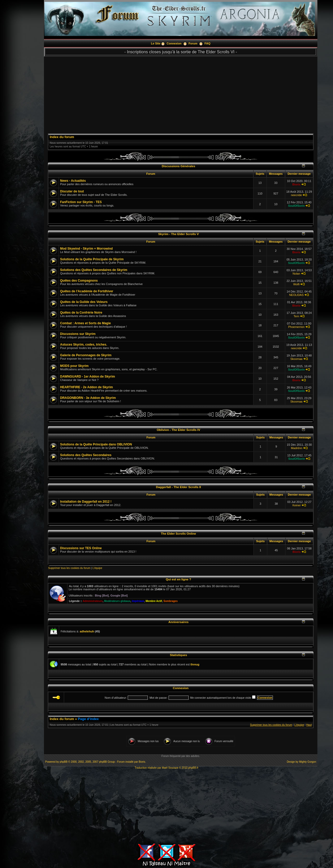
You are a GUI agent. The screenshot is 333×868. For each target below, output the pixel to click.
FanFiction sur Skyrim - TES (81, 202)
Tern (296, 316)
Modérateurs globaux (117, 601)
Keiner (297, 505)
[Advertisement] (181, 93)
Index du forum (62, 137)
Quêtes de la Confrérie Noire (81, 313)
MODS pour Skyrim (74, 366)
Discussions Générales (179, 166)
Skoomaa (296, 359)
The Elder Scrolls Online (178, 533)
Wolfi (296, 284)
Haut (309, 725)
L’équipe (97, 568)
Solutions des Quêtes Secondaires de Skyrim (94, 270)
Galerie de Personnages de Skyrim (86, 355)
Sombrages (170, 601)
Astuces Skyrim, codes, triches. (84, 345)
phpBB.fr (193, 768)
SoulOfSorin (296, 206)
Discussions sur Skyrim (78, 334)
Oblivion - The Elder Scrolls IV (179, 430)
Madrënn (296, 448)
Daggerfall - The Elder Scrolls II (179, 487)
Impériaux (138, 601)
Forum (193, 43)
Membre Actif (154, 601)
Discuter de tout (72, 191)
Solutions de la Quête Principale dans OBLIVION (96, 444)
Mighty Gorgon (308, 762)
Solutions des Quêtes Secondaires (86, 455)
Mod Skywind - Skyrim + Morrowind (86, 249)
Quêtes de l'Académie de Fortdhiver (87, 291)
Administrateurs (93, 601)
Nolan (296, 274)
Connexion (174, 43)
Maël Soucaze (170, 768)
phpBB (63, 762)
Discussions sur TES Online (81, 548)
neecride (296, 195)
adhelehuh (87, 631)
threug (195, 664)
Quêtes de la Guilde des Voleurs (84, 302)
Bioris (296, 184)
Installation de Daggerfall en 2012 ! (86, 502)
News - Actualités (73, 181)
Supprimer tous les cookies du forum (69, 568)
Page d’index (88, 719)
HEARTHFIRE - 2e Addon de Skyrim (87, 387)
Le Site (156, 43)
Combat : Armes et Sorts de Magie (85, 323)
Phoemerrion (296, 327)
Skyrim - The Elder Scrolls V (178, 234)
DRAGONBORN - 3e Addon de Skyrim (88, 398)
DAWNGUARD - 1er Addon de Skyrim (88, 377)
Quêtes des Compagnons (79, 281)
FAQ (207, 43)
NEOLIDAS (296, 295)
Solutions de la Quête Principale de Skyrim (92, 259)
